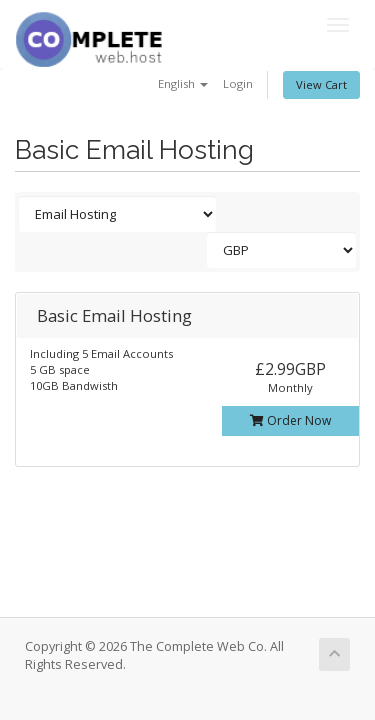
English (183, 83)
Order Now (290, 420)
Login (238, 83)
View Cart (321, 84)
